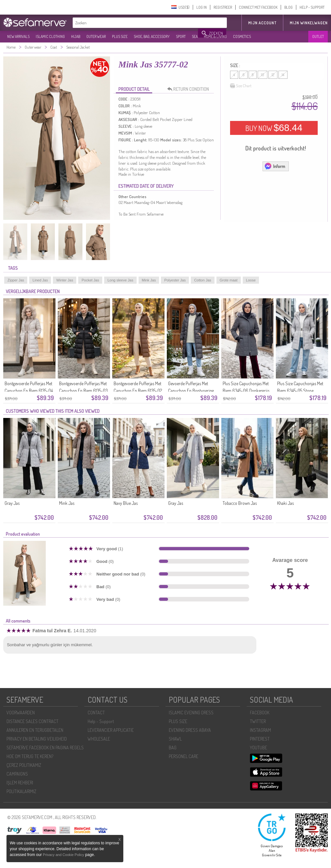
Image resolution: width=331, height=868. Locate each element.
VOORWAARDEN (21, 713)
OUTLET (318, 36)
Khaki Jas (285, 503)
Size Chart (241, 86)
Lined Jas (40, 280)
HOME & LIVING (215, 36)
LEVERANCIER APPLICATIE (111, 730)
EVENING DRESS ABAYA (190, 730)
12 (273, 75)
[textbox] (136, 23)
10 (263, 75)
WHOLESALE (99, 739)
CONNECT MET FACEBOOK (258, 7)
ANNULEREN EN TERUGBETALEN (35, 730)
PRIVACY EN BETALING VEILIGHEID (37, 739)
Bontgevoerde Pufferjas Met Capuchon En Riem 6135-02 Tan (138, 391)
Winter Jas (65, 280)
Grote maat (229, 280)
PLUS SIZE (120, 36)
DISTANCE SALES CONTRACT (32, 721)
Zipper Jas (16, 280)
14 (283, 75)
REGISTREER (223, 7)
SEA (195, 36)
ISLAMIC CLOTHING (50, 36)
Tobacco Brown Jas (240, 503)
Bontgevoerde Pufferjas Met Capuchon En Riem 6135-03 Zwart (83, 391)
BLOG (288, 7)
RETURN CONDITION (190, 89)
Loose (251, 280)
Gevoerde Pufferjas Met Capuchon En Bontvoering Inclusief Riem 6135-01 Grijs (192, 391)
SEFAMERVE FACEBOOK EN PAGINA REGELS (45, 748)
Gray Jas (12, 503)
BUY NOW (274, 128)
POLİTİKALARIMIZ (21, 791)
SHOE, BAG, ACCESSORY (152, 36)
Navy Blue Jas (126, 503)
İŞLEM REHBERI (20, 783)
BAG (173, 748)
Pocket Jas (90, 280)
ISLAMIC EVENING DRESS (191, 713)
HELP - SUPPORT (312, 7)
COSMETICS (242, 36)
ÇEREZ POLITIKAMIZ (24, 765)
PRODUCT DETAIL (134, 89)
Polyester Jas (175, 280)
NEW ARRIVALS (18, 36)
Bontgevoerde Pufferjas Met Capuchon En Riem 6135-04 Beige (29, 391)
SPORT (181, 36)
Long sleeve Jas (120, 280)
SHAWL (175, 739)
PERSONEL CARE (184, 756)
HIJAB (76, 36)
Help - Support (101, 721)
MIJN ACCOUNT (262, 23)
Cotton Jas (203, 280)
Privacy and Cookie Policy (63, 855)
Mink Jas (149, 280)
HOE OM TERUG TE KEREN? (30, 756)
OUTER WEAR (96, 36)
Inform (275, 166)
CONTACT (96, 713)
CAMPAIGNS (17, 774)
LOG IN (202, 7)
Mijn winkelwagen (309, 23)
